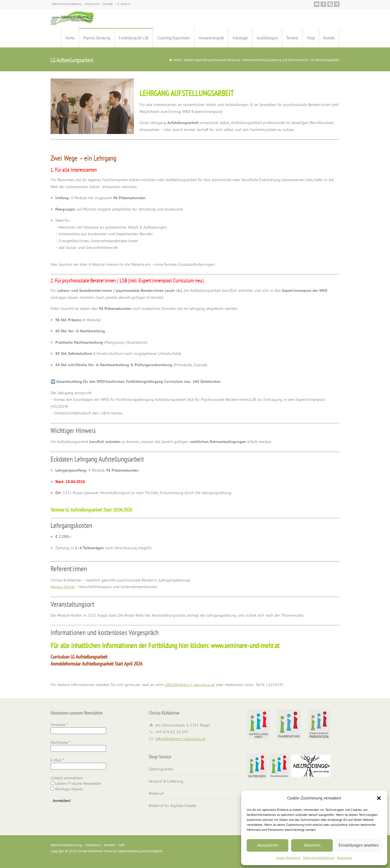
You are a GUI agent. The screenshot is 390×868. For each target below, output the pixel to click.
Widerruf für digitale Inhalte (172, 806)
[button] (379, 798)
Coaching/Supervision (174, 38)
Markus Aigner (63, 587)
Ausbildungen (267, 38)
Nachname (61, 742)
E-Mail (57, 760)
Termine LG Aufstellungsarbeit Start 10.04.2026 (91, 510)
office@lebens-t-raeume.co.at (190, 685)
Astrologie (240, 38)
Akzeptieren (268, 845)
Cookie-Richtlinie (288, 858)
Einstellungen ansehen (359, 845)
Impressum (345, 858)
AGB (122, 845)
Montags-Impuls (67, 789)
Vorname (59, 725)
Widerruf (156, 793)
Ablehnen (312, 845)
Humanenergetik (211, 38)
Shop (311, 38)
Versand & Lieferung (166, 781)
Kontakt (108, 4)
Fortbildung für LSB (134, 38)
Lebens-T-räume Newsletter (76, 783)
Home (70, 38)
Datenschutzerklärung (319, 858)
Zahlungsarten (161, 769)
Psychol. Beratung (97, 38)
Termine (292, 38)
